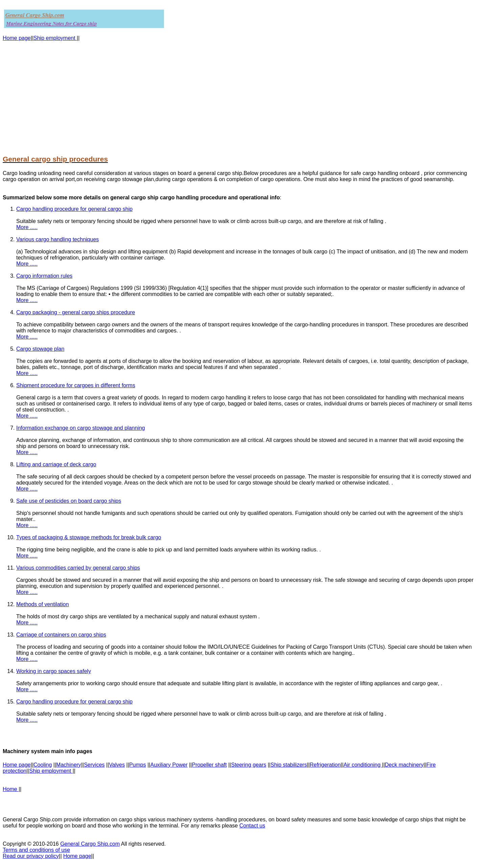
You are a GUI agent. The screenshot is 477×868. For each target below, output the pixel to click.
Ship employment (55, 38)
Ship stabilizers (289, 765)
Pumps (138, 765)
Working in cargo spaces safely (54, 671)
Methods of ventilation (43, 604)
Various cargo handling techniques (57, 239)
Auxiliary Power (169, 765)
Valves (117, 765)
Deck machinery (404, 765)
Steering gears (248, 765)
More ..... (27, 227)
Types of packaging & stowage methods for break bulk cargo (89, 537)
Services (94, 765)
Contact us (252, 826)
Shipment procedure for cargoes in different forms (76, 385)
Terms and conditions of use (36, 850)
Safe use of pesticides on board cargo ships (69, 501)
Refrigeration (325, 765)
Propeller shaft (209, 765)
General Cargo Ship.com (90, 844)
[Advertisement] (206, 95)
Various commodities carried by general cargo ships (78, 568)
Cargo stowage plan (40, 349)
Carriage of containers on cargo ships (61, 635)
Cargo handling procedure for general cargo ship (74, 209)
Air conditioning (363, 765)
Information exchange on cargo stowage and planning (81, 428)
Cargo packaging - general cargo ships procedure (76, 312)
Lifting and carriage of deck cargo (56, 464)
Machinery (69, 765)
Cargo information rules (44, 276)
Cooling (43, 765)
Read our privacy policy (31, 856)
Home (11, 789)
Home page (17, 38)
